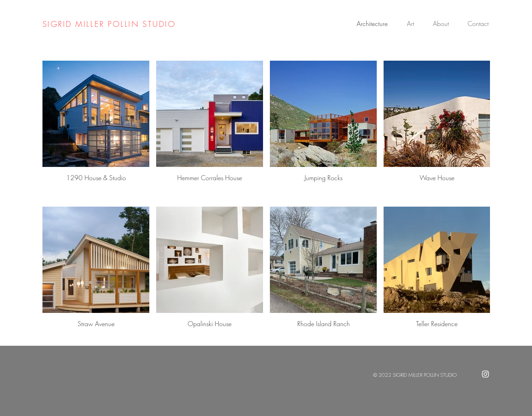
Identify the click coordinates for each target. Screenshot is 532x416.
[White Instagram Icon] (485, 374)
